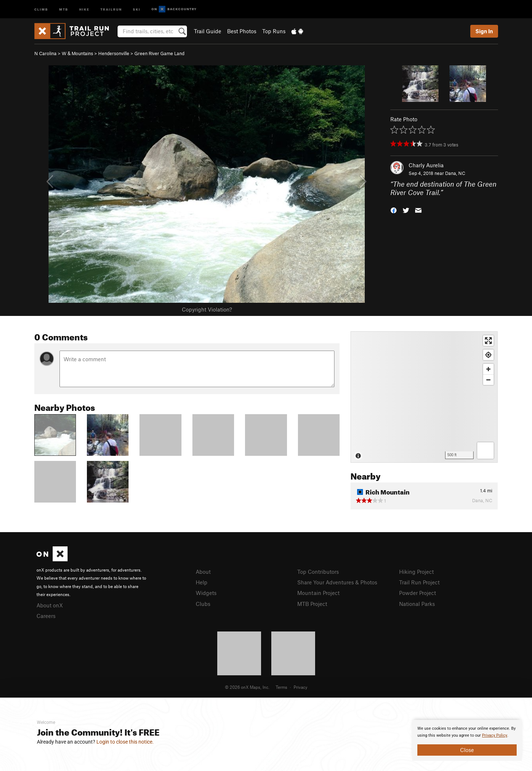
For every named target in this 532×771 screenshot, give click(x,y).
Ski (137, 9)
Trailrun (111, 9)
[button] (394, 209)
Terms (282, 687)
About (203, 572)
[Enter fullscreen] (488, 341)
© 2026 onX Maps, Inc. (247, 687)
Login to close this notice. (125, 742)
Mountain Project (318, 593)
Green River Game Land (159, 53)
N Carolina (45, 53)
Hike (84, 9)
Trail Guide (208, 31)
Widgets (206, 593)
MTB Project (312, 604)
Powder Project (418, 593)
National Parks (417, 604)
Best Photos (242, 31)
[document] (467, 740)
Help (202, 582)
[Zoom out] (488, 380)
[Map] (424, 397)
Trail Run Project (419, 582)
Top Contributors (318, 572)
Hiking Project (416, 572)
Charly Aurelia (426, 165)
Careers (46, 616)
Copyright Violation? (207, 309)
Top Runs (274, 31)
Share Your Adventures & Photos (337, 582)
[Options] (485, 451)
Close (467, 750)
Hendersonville (114, 53)
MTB (64, 9)
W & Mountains (77, 53)
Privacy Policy (495, 735)
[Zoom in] (488, 369)
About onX (50, 605)
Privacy (301, 687)
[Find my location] (488, 355)
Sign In (484, 31)
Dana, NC (455, 173)
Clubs (203, 604)
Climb (41, 9)
